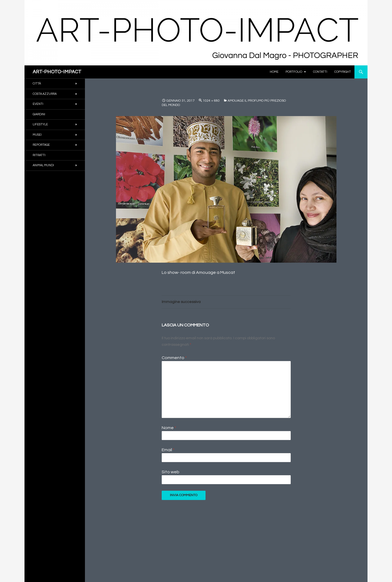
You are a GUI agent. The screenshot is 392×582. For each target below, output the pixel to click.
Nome (169, 428)
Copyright (343, 72)
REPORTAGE (41, 145)
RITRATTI (39, 155)
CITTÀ (37, 84)
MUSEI (37, 135)
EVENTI (38, 104)
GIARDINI (39, 114)
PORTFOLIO (294, 72)
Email (168, 450)
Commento (174, 358)
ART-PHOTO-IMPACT (57, 72)
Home (274, 72)
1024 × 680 (211, 101)
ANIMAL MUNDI (43, 165)
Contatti (320, 72)
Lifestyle (40, 124)
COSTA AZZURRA (45, 94)
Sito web (171, 472)
